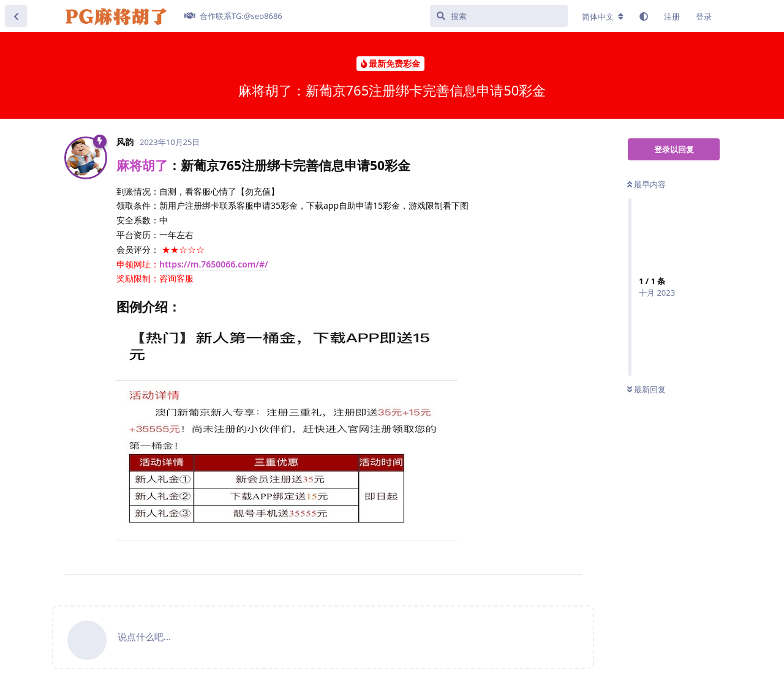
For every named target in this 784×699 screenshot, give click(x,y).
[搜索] (499, 16)
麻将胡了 (142, 165)
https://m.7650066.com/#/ (214, 264)
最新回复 (646, 389)
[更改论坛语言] (603, 17)
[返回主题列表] (16, 16)
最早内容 (646, 184)
